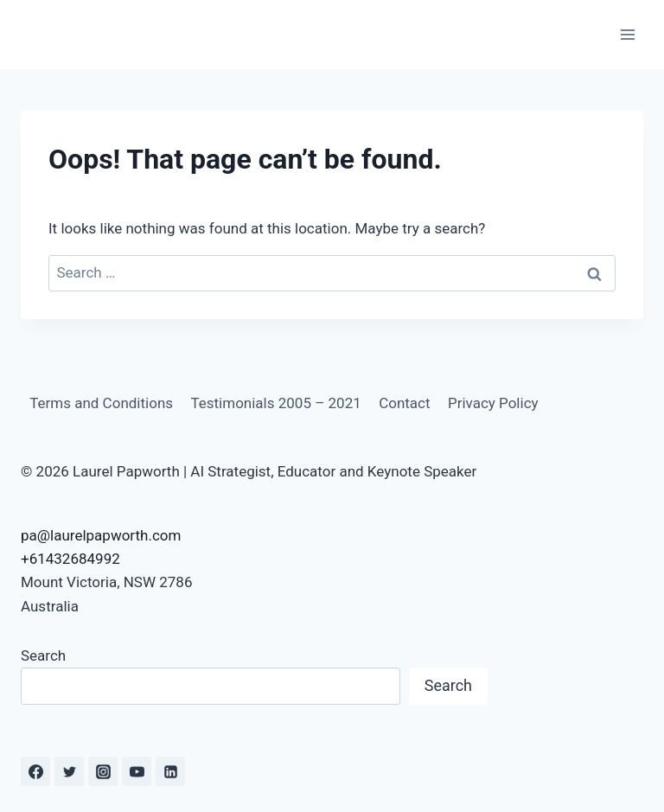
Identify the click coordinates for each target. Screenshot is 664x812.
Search (43, 655)
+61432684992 (70, 559)
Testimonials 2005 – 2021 (275, 403)
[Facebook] (35, 771)
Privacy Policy (493, 403)
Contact (404, 403)
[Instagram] (103, 771)
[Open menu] (627, 34)
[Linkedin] (170, 771)
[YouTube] (137, 771)
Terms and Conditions (101, 403)
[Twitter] (69, 771)
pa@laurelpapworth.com (101, 535)
